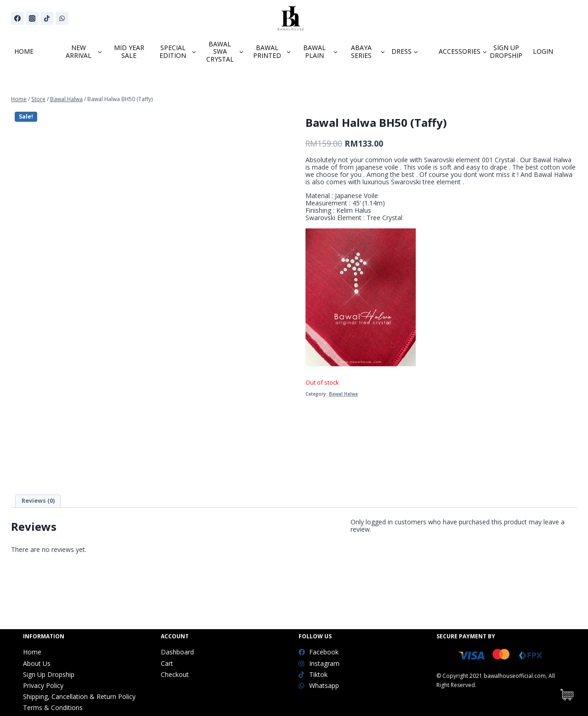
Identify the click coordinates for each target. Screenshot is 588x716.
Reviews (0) (38, 501)
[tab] (38, 501)
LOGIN (543, 51)
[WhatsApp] (62, 18)
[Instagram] (32, 18)
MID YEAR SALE (129, 51)
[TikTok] (47, 18)
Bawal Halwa (343, 394)
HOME (24, 51)
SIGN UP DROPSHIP (506, 51)
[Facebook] (17, 18)
